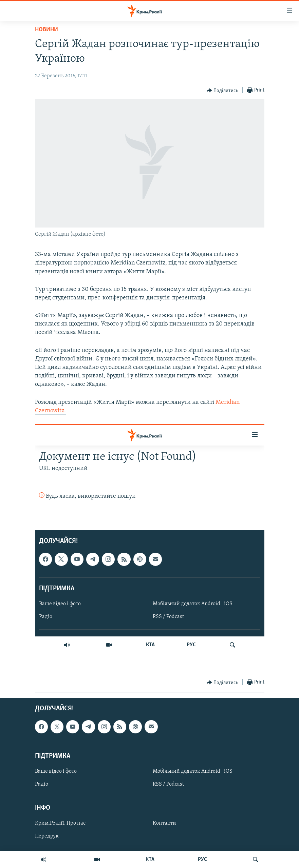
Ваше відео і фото (56, 771)
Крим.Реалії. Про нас (60, 824)
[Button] (223, 91)
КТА (150, 860)
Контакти (164, 824)
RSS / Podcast (168, 784)
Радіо (42, 784)
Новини (46, 30)
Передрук (47, 836)
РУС (202, 860)
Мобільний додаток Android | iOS (193, 771)
